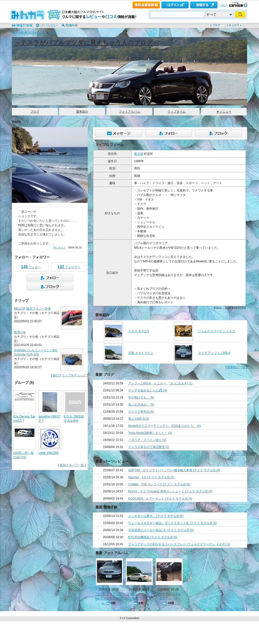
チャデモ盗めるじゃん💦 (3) (148, 390)
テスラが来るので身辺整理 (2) (149, 447)
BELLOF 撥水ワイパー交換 (32, 309)
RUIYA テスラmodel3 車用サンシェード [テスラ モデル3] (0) (170, 491)
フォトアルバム (129, 112)
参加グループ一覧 (72, 465)
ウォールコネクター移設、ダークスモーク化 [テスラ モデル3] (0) (172, 523)
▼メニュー (224, 112)
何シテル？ (60, 248)
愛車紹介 (82, 112)
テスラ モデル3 (139, 331)
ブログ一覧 (238, 454)
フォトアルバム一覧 (232, 609)
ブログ (35, 112)
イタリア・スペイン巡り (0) (147, 440)
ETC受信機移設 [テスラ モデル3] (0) (153, 537)
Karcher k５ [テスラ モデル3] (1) (151, 477)
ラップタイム (177, 112)
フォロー (31, 267)
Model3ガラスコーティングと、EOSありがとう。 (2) (165, 426)
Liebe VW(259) (49, 453)
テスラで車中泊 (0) (141, 412)
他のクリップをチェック (69, 375)
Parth (52, 33)
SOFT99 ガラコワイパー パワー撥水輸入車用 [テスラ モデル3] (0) (174, 470)
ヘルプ (223, 5)
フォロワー (69, 267)
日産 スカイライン (141, 353)
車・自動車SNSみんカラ (29, 33)
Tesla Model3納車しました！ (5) (150, 433)
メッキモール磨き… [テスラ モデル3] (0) (156, 516)
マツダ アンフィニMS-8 (214, 353)
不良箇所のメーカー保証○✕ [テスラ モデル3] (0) (161, 530)
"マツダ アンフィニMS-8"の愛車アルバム (109, 599)
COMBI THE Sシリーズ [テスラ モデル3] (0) (159, 484)
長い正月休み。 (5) (141, 405)
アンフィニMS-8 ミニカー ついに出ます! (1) (160, 383)
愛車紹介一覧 (236, 367)
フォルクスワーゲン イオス (217, 331)
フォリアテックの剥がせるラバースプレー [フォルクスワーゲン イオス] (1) (179, 544)
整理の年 (20, 332)
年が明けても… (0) (141, 398)
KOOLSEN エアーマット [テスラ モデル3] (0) (160, 499)
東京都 (139, 154)
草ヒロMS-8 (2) (139, 419)
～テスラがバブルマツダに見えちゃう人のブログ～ (87, 43)
